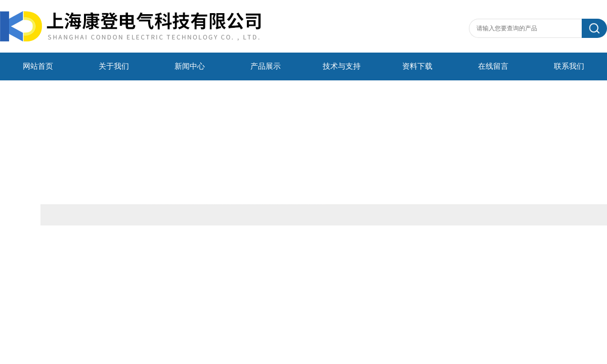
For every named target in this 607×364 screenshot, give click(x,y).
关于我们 (114, 66)
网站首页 (38, 66)
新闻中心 (190, 66)
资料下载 (417, 66)
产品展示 (266, 66)
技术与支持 (342, 66)
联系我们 (569, 66)
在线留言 (493, 66)
